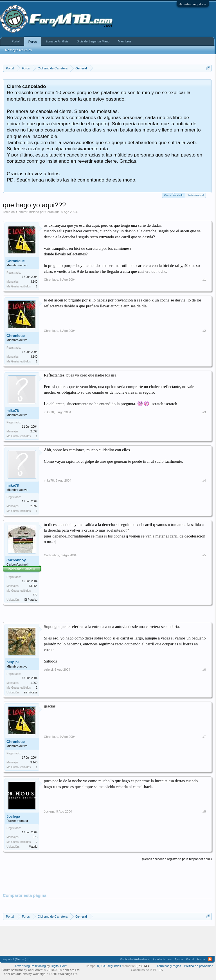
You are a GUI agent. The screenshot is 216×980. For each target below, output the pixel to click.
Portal (16, 41)
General (22, 212)
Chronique (52, 212)
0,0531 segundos (109, 966)
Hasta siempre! (195, 195)
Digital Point (59, 966)
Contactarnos (162, 959)
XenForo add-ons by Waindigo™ (26, 974)
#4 (204, 480)
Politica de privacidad (199, 966)
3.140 (34, 282)
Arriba (201, 959)
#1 (204, 280)
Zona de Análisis (57, 41)
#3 (204, 412)
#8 (204, 811)
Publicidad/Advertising (135, 959)
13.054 (33, 586)
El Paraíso (31, 600)
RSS (210, 959)
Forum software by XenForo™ (41, 970)
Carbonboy (16, 560)
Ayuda (179, 959)
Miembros (125, 41)
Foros (33, 42)
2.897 (34, 431)
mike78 (13, 411)
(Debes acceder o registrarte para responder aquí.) (177, 859)
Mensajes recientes (18, 50)
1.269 (34, 683)
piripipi (13, 662)
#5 (204, 555)
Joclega (13, 816)
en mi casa (31, 692)
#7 (204, 737)
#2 (204, 331)
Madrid (33, 847)
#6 (204, 670)
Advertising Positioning (30, 966)
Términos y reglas (169, 966)
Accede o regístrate (193, 4)
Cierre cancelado (174, 195)
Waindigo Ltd (68, 974)
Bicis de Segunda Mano (93, 41)
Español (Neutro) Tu (17, 959)
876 (35, 837)
